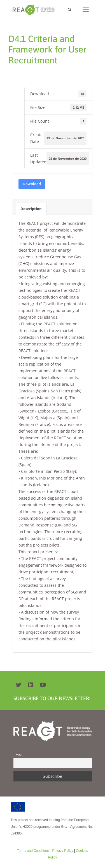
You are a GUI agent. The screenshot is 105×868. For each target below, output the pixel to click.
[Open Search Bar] (69, 10)
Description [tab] (31, 209)
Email (18, 755)
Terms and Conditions (33, 851)
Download (32, 184)
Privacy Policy (62, 851)
